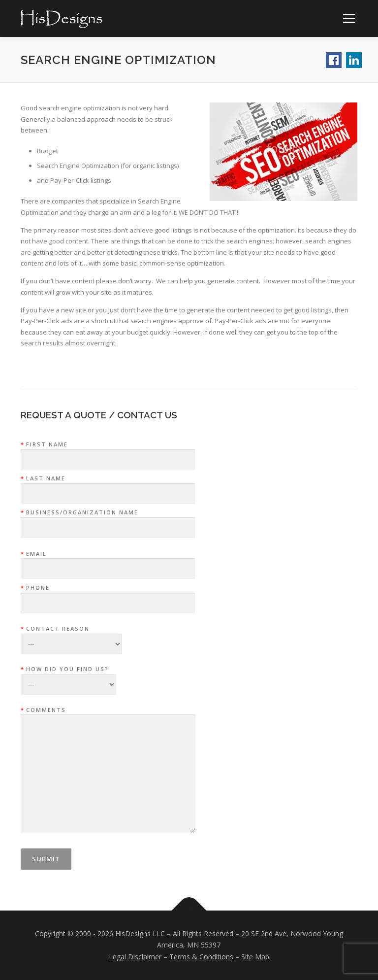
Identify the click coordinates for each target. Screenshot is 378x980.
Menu (349, 18)
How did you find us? (68, 674)
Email (108, 562)
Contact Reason (71, 633)
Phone (108, 596)
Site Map (255, 957)
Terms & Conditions (201, 957)
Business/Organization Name (108, 520)
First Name (108, 452)
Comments (108, 771)
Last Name (108, 486)
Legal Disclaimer (135, 957)
